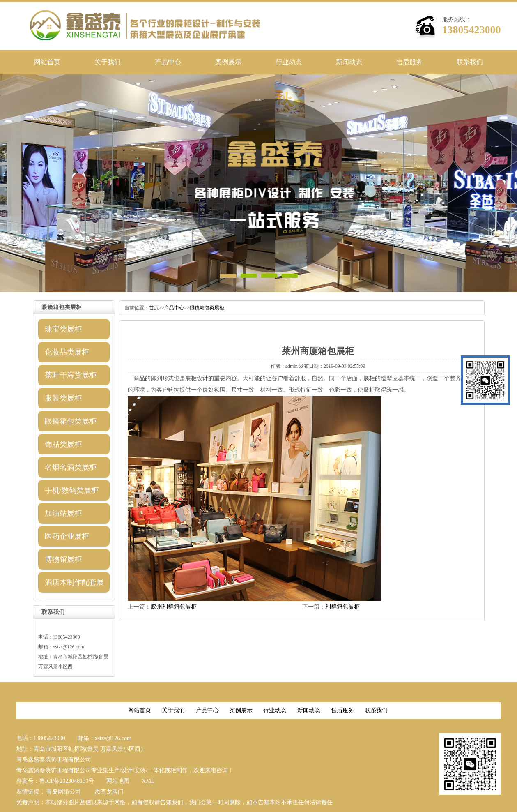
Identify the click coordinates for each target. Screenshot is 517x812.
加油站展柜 (63, 513)
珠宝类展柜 (63, 329)
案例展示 (228, 62)
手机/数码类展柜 (72, 490)
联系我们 (470, 62)
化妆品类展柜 (67, 352)
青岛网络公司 (64, 792)
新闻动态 (349, 62)
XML (148, 781)
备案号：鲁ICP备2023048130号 (55, 781)
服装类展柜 (63, 398)
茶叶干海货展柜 (71, 375)
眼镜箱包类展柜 (71, 421)
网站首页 (47, 62)
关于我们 (108, 62)
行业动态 (289, 62)
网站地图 (118, 781)
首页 (154, 308)
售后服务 (409, 62)
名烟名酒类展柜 (71, 467)
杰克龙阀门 (109, 792)
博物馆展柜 (63, 559)
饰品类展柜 (63, 444)
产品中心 (168, 62)
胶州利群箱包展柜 (174, 607)
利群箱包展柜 (342, 607)
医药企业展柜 (67, 536)
